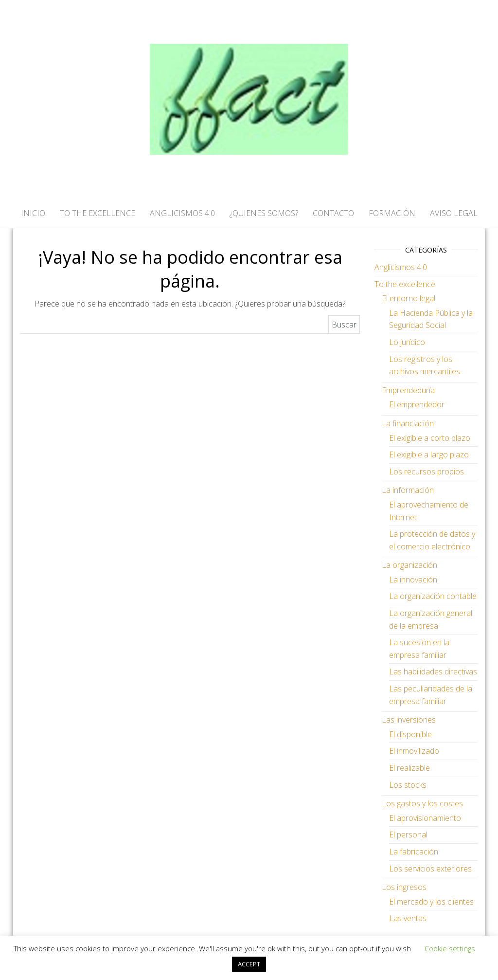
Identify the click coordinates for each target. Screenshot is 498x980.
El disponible (410, 734)
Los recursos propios (427, 472)
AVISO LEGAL (454, 213)
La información (408, 490)
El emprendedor (417, 404)
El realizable (409, 768)
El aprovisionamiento (425, 818)
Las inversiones (409, 720)
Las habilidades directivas (433, 671)
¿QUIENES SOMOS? (264, 213)
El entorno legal (409, 298)
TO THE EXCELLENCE (98, 213)
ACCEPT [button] (249, 964)
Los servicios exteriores (430, 869)
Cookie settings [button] (450, 948)
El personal (408, 835)
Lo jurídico (407, 342)
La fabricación (414, 852)
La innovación (413, 580)
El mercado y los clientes (431, 902)
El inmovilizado (414, 751)
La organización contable (433, 596)
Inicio (33, 213)
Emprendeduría (408, 390)
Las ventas (408, 918)
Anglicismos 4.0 (401, 267)
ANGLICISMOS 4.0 (182, 213)
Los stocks (408, 785)
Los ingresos (404, 887)
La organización (409, 565)
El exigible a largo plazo (429, 454)
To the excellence (405, 284)
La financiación (408, 423)
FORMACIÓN (392, 213)
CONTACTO (333, 213)
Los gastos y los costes (422, 803)
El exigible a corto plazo (430, 438)
